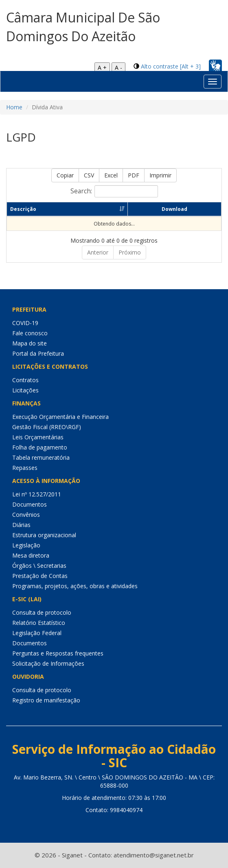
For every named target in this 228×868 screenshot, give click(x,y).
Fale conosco (30, 333)
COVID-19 (25, 323)
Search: (114, 191)
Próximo (130, 252)
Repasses (25, 468)
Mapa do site (30, 343)
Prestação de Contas (40, 576)
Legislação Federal (37, 633)
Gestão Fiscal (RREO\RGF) (47, 427)
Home (14, 107)
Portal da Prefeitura (38, 353)
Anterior (98, 252)
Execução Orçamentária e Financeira (60, 417)
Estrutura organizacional (44, 535)
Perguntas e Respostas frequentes (58, 653)
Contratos (25, 380)
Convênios (26, 515)
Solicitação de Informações (48, 663)
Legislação (26, 545)
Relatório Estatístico (39, 623)
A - (118, 68)
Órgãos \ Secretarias (39, 566)
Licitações (25, 390)
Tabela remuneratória (41, 457)
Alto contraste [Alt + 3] (171, 66)
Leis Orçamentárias (38, 437)
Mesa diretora (31, 555)
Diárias (21, 525)
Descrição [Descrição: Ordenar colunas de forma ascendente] (23, 209)
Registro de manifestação (46, 700)
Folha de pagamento (40, 447)
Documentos (30, 504)
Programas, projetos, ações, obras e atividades (75, 586)
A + (102, 68)
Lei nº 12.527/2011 (37, 494)
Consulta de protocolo (42, 612)
